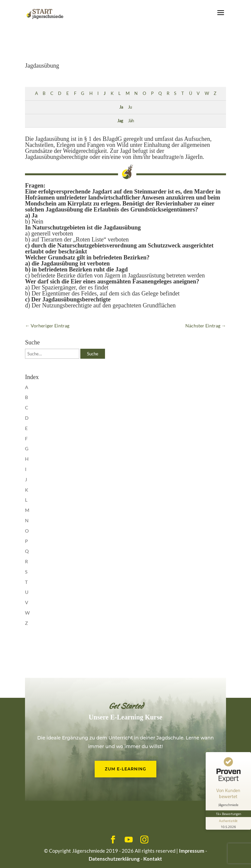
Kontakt (153, 859)
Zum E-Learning (125, 769)
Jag (120, 121)
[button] (12, 856)
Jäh (131, 121)
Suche (93, 354)
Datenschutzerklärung (114, 859)
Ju (130, 107)
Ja (121, 107)
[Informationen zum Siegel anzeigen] (228, 823)
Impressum (192, 851)
